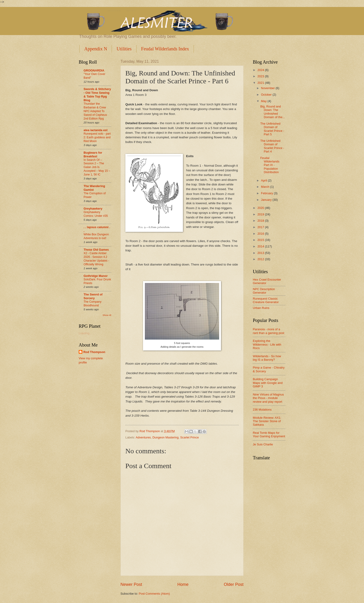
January (267, 200)
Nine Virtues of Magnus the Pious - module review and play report (268, 398)
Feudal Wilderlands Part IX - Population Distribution (270, 165)
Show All (107, 315)
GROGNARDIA (94, 70)
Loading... (85, 333)
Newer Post (131, 584)
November (268, 88)
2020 (261, 208)
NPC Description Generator (264, 291)
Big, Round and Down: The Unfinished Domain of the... (273, 112)
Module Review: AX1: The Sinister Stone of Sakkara (267, 421)
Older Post (234, 584)
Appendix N (96, 49)
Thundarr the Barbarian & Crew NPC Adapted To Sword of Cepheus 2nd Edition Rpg (95, 111)
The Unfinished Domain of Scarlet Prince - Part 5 (272, 129)
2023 (261, 76)
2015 (261, 240)
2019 (261, 214)
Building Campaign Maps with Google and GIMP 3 (268, 383)
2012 (261, 259)
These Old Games (96, 250)
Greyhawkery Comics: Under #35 (96, 214)
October (267, 95)
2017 (261, 227)
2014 (261, 246)
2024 (261, 70)
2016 (261, 234)
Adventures (143, 437)
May (264, 101)
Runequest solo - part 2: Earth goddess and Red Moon (97, 137)
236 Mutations (262, 410)
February (267, 193)
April (264, 180)
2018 (261, 221)
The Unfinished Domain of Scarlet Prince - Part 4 (272, 146)
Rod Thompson (94, 352)
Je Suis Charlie (263, 444)
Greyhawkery (93, 209)
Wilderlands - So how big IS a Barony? (267, 358)
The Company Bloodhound (93, 304)
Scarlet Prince (189, 437)
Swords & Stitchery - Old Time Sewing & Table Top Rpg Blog (97, 95)
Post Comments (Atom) (154, 594)
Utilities (124, 49)
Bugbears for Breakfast (93, 154)
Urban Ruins (261, 308)
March (265, 187)
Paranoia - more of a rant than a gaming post (268, 331)
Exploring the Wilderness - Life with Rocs (267, 344)
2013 (261, 253)
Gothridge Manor (96, 276)
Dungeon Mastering (166, 437)
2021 (261, 83)
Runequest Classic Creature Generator (266, 300)
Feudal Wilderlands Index (165, 49)
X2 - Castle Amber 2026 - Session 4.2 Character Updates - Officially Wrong (96, 259)
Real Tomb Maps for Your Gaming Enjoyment (269, 434)
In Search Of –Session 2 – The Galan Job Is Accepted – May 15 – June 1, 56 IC (97, 167)
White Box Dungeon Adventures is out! (96, 236)
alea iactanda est (96, 130)
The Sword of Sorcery (93, 296)
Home (183, 584)
